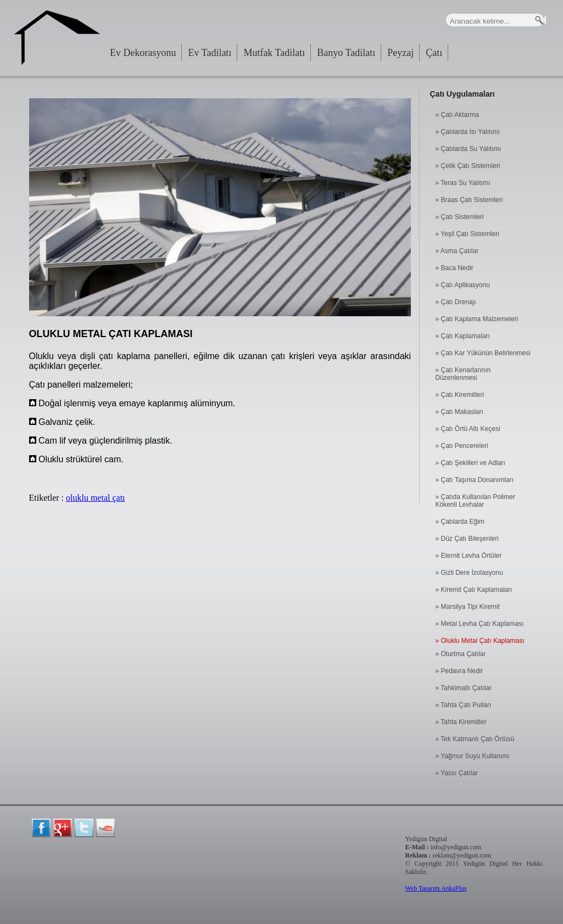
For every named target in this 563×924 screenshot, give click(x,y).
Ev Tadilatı (210, 53)
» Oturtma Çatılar (461, 654)
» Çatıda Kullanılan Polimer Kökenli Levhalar (475, 501)
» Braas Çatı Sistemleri (469, 200)
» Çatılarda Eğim (460, 522)
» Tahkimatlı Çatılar (464, 688)
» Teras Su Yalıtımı (463, 183)
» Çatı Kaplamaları (463, 336)
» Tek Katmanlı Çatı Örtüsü (475, 739)
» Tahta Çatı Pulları (464, 705)
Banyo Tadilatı (346, 53)
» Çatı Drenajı (456, 302)
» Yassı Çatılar (457, 773)
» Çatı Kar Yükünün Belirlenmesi (483, 353)
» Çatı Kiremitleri (460, 395)
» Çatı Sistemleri (460, 217)
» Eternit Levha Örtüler (469, 556)
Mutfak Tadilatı (274, 53)
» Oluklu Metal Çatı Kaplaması (480, 641)
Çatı (434, 53)
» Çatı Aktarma (457, 115)
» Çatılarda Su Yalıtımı (469, 149)
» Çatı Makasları (459, 412)
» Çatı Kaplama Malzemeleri (477, 319)
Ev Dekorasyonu (143, 53)
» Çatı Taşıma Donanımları (475, 480)
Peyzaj (400, 53)
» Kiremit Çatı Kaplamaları (474, 590)
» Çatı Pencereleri (462, 446)
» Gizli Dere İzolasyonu (469, 573)
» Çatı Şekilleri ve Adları (470, 463)
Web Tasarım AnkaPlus (436, 888)
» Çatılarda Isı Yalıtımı (468, 132)
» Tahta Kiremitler (461, 722)
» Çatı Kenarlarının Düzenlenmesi (463, 374)
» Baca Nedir (455, 268)
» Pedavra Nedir (459, 671)
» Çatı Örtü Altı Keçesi (468, 429)
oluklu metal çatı (96, 498)
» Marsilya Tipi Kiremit (468, 607)
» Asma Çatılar (457, 251)
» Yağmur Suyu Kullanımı (473, 756)
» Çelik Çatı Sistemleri (468, 166)
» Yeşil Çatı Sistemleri (467, 234)
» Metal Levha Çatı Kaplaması (480, 624)
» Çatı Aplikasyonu (463, 285)
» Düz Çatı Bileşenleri (467, 539)
